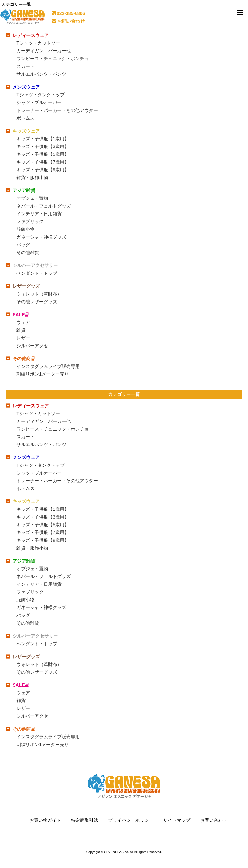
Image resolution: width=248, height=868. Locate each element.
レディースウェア (31, 35)
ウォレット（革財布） (39, 294)
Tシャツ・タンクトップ (41, 95)
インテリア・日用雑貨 (39, 214)
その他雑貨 (28, 252)
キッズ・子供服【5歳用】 (43, 154)
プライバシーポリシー (131, 820)
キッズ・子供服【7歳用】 (43, 162)
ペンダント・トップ (37, 273)
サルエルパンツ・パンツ (41, 74)
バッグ (23, 245)
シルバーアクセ (32, 346)
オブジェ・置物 (32, 198)
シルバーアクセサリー (35, 265)
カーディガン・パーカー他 (44, 51)
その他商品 (24, 359)
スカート (26, 66)
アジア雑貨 (24, 190)
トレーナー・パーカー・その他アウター (57, 110)
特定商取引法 (85, 820)
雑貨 (21, 330)
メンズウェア (26, 87)
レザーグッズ (26, 286)
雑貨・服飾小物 (32, 177)
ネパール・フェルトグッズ (44, 206)
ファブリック (30, 221)
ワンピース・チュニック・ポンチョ (53, 59)
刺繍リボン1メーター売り (43, 374)
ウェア (23, 322)
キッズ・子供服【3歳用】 (43, 146)
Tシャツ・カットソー (38, 43)
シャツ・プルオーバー (39, 102)
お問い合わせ (68, 21)
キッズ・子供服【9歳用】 (43, 170)
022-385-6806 (68, 13)
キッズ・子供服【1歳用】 (43, 139)
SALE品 (21, 315)
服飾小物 (26, 229)
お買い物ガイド (45, 820)
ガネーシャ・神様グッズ (41, 237)
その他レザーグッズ (37, 302)
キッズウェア (26, 131)
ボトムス (26, 118)
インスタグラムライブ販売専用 (48, 366)
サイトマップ (177, 820)
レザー (23, 338)
